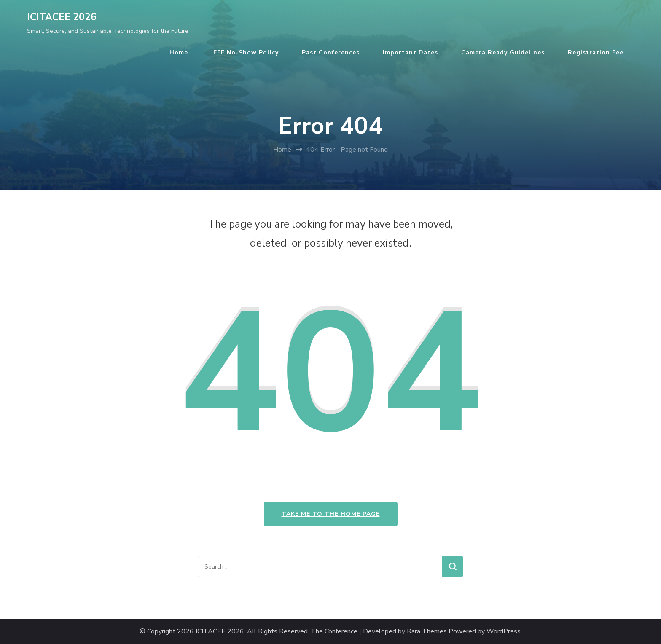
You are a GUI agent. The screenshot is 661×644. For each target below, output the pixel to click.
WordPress (504, 632)
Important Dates (410, 52)
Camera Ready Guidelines (503, 52)
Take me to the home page (331, 514)
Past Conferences (331, 52)
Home (179, 52)
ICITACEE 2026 (62, 17)
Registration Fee (596, 52)
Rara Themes (427, 632)
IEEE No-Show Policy (245, 52)
